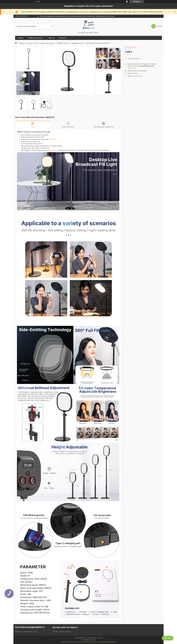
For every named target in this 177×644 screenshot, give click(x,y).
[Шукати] (52, 26)
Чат (168, 638)
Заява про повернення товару (26, 632)
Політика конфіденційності (107, 642)
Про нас (51, 38)
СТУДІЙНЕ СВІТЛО (62, 43)
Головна (20, 38)
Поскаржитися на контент (88, 642)
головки (52, 139)
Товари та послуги (35, 38)
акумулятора (52, 150)
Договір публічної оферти (62, 632)
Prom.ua (100, 638)
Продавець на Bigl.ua (88, 640)
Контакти (62, 38)
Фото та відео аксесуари (44, 43)
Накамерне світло (78, 43)
